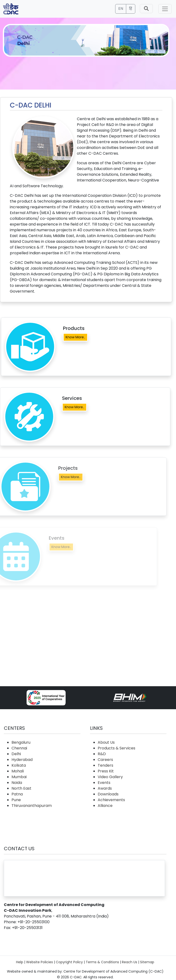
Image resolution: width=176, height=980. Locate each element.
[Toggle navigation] (165, 9)
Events (104, 783)
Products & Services (116, 748)
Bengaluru (21, 742)
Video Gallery (110, 777)
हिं (131, 8)
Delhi (16, 754)
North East (21, 788)
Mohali (18, 771)
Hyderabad (22, 760)
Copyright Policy (69, 962)
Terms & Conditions (102, 962)
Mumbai (19, 777)
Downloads (108, 794)
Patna (17, 794)
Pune (16, 800)
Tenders (105, 765)
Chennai (19, 748)
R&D (102, 754)
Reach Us (130, 962)
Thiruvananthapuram (32, 806)
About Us (106, 742)
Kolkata (19, 765)
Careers (105, 760)
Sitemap (147, 962)
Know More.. (75, 337)
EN (121, 8)
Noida (17, 783)
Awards (105, 788)
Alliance (105, 806)
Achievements (111, 800)
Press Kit (106, 771)
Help (20, 962)
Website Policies (40, 962)
